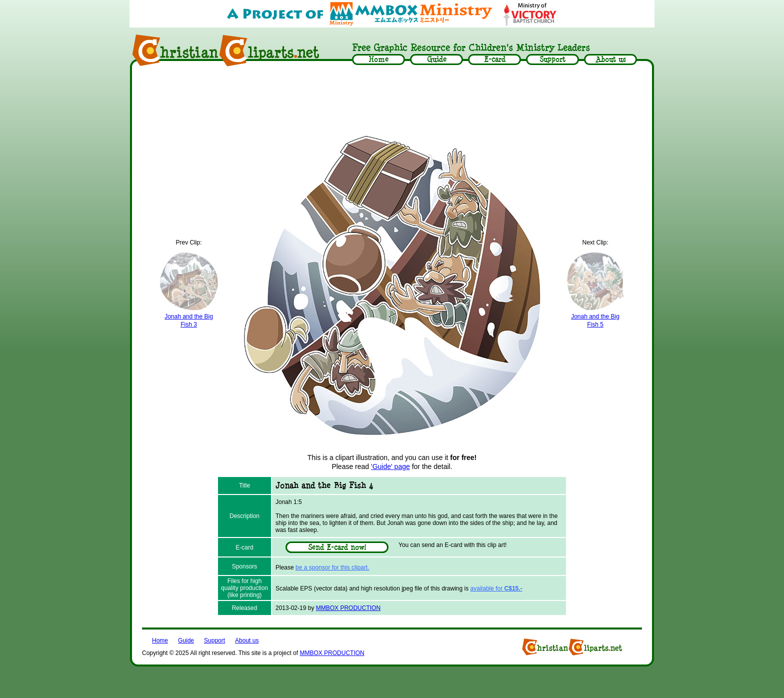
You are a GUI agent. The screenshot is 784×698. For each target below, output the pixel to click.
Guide (186, 640)
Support (214, 640)
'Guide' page (390, 466)
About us (247, 640)
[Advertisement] (392, 98)
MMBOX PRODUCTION (348, 608)
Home (160, 640)
